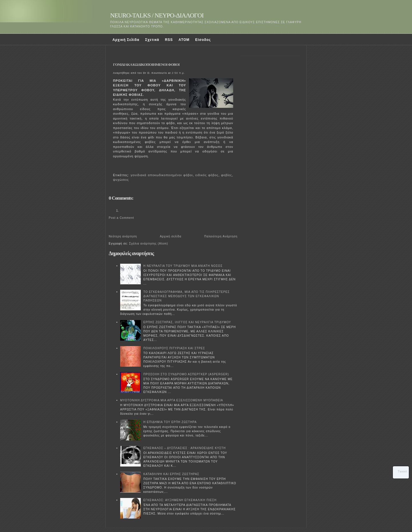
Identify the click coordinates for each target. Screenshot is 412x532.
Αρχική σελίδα (171, 236)
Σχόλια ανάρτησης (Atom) (148, 244)
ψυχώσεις (121, 180)
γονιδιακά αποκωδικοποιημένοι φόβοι (162, 175)
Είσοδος (203, 40)
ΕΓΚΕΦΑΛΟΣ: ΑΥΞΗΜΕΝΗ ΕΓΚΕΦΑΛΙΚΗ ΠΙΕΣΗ (180, 500)
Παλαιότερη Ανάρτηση (221, 236)
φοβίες (227, 175)
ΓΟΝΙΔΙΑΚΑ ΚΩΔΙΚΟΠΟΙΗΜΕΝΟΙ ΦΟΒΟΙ (146, 64)
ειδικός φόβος (207, 175)
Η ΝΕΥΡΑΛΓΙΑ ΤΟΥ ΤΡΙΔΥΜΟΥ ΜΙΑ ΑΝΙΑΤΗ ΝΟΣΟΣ (183, 266)
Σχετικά (152, 40)
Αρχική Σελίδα (126, 40)
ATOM (184, 40)
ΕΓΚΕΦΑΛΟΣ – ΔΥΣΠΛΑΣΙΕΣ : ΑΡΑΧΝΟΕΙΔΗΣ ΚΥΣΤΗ (185, 448)
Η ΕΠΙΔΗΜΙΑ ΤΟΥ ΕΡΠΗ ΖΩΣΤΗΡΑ (170, 422)
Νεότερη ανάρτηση (123, 236)
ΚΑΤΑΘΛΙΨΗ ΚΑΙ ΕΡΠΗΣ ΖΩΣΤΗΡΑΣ (171, 474)
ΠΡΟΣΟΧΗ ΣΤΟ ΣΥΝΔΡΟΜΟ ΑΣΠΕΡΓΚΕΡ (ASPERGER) (186, 374)
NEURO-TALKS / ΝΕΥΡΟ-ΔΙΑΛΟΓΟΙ (157, 15)
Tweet (403, 471)
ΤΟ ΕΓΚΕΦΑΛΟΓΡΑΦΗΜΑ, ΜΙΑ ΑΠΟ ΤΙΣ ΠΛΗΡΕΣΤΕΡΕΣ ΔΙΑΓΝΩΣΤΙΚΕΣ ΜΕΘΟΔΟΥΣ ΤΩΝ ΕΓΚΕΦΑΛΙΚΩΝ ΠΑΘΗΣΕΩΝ (187, 296)
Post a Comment (121, 218)
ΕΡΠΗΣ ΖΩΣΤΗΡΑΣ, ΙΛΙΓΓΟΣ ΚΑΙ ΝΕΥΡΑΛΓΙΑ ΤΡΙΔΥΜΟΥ (187, 322)
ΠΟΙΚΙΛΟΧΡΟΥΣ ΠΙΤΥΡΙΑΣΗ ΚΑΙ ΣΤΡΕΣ (174, 348)
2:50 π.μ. (178, 73)
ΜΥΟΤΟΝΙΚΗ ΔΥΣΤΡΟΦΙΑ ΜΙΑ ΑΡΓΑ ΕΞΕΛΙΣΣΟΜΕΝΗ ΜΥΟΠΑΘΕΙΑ (172, 400)
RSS (169, 40)
